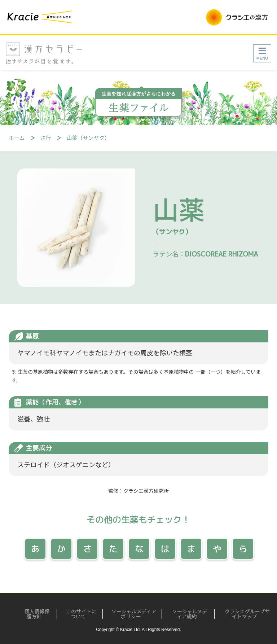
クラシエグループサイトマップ (245, 614)
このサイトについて (78, 614)
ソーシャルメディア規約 (187, 614)
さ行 (46, 138)
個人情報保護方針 (35, 614)
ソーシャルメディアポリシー (131, 614)
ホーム (17, 138)
